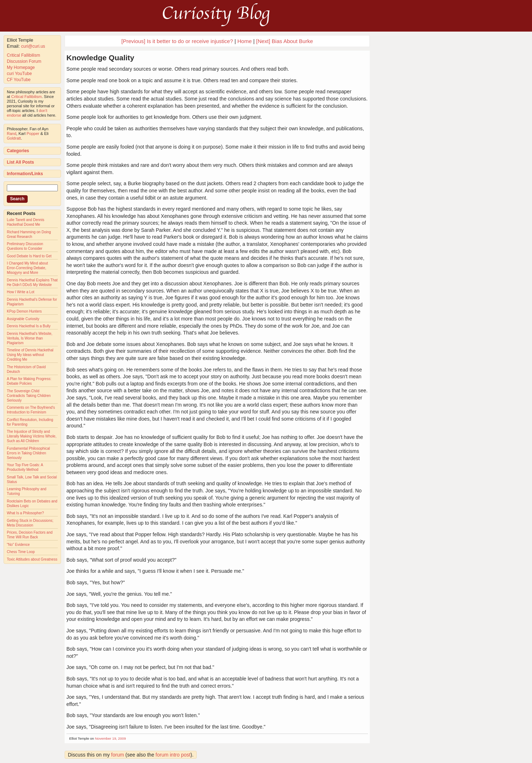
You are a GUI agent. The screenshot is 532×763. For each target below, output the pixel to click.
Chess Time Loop (21, 552)
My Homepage (21, 67)
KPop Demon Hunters (24, 311)
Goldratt (14, 138)
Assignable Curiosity (23, 319)
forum (118, 755)
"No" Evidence (18, 545)
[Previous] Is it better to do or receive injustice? (177, 41)
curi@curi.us (33, 46)
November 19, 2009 (111, 738)
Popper (33, 134)
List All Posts (20, 162)
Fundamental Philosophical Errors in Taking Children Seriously (28, 453)
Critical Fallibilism (24, 55)
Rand (11, 134)
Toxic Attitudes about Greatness (32, 559)
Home (244, 41)
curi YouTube (19, 74)
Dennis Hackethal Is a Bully (29, 326)
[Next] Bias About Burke (285, 41)
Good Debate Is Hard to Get (29, 256)
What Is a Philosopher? (25, 513)
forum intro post (173, 755)
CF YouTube (19, 80)
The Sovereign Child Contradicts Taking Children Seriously (29, 396)
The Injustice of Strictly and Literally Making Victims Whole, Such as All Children (32, 436)
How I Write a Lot (21, 292)
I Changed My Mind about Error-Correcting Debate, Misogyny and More (27, 268)
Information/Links (25, 174)
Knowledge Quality (100, 58)
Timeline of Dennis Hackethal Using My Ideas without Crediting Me (30, 355)
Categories (18, 151)
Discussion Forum (24, 61)
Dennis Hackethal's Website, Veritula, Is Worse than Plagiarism (30, 338)
